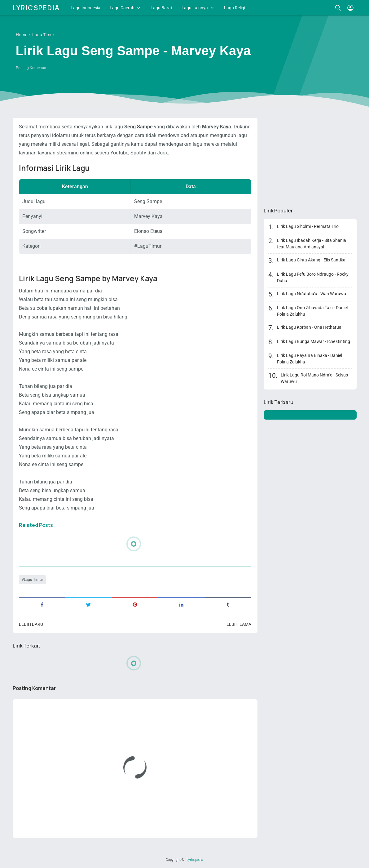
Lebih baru (31, 624)
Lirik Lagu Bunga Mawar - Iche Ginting (314, 341)
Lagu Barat (161, 8)
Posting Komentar (31, 68)
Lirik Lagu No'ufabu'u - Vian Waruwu (312, 294)
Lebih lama (239, 624)
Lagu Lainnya (195, 8)
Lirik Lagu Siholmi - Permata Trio (308, 226)
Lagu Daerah (122, 8)
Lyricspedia (36, 8)
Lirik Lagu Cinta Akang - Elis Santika (311, 260)
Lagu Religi (235, 8)
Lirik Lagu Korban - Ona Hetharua (309, 327)
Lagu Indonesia (86, 8)
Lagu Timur (33, 580)
